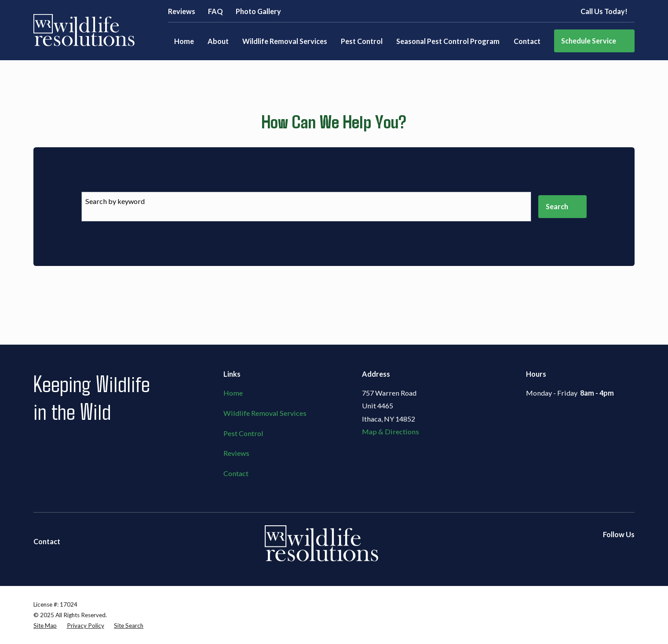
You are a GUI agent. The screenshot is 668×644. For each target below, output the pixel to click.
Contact (236, 473)
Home (233, 393)
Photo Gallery (258, 11)
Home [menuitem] (184, 41)
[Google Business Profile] (630, 552)
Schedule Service (594, 41)
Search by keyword (115, 201)
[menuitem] (45, 626)
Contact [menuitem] (527, 41)
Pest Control (243, 433)
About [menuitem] (218, 41)
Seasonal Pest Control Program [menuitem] (448, 41)
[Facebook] (588, 552)
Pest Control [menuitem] (362, 41)
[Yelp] (608, 552)
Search (563, 206)
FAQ (215, 11)
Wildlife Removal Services (265, 413)
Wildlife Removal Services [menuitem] (285, 41)
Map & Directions (391, 431)
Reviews (182, 11)
